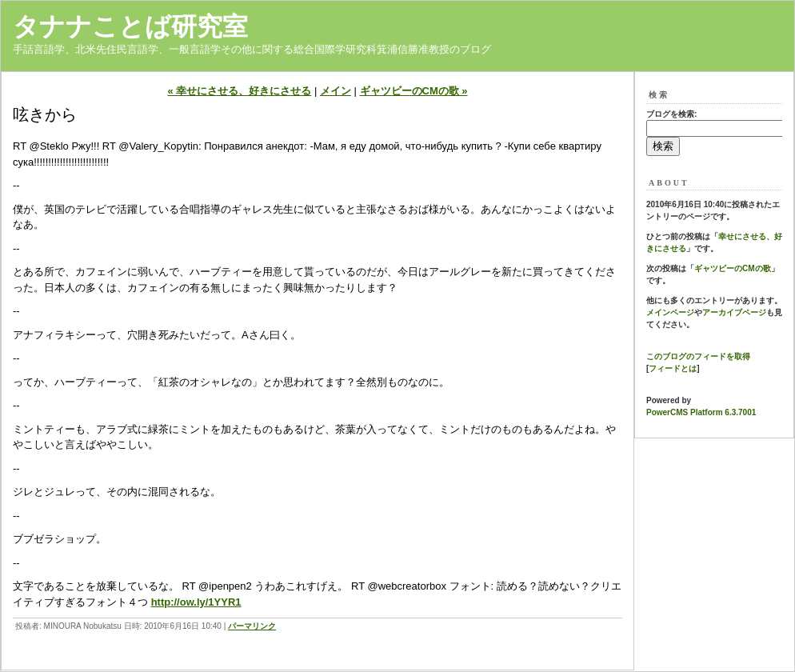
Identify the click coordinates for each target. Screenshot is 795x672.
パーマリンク (252, 626)
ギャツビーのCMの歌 (733, 268)
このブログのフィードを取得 (698, 356)
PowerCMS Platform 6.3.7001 (701, 412)
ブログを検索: (671, 114)
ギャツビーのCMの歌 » (414, 91)
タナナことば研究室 (130, 26)
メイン (336, 91)
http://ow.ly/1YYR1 (196, 602)
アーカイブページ (734, 312)
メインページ (670, 312)
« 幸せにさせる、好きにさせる (239, 91)
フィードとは (673, 368)
